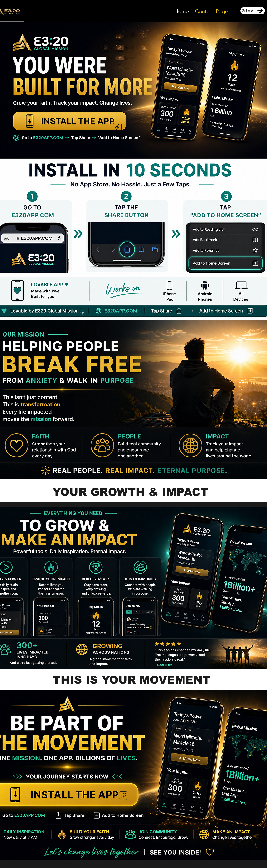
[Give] (253, 11)
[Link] (117, 127)
